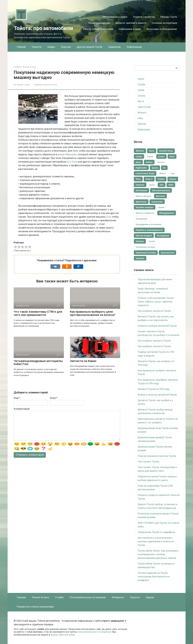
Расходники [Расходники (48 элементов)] (163, 236)
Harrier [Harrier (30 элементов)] (161, 162)
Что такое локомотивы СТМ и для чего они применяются (38, 313)
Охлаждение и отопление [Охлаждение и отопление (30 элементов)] (149, 224)
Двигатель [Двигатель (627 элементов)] (141, 202)
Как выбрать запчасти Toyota (154, 311)
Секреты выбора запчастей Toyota (157, 326)
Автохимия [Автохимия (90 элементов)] (142, 190)
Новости (37, 47)
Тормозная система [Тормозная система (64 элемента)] (146, 253)
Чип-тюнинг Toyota (148, 462)
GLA (109, 217)
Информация (134, 47)
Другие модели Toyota (90, 47)
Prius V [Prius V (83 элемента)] (149, 179)
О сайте (59, 597)
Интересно (118, 597)
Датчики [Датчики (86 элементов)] (160, 196)
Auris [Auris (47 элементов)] (152, 151)
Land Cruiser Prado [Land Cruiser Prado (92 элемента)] (145, 173)
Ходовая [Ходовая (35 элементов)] (140, 258)
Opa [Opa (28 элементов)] (173, 173)
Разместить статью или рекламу (35, 607)
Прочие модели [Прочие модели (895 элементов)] (144, 236)
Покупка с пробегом (144, 17)
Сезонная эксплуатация (164, 23)
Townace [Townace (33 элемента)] (140, 185)
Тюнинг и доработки (99, 23)
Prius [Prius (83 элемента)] (138, 179)
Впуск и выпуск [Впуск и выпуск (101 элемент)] (143, 196)
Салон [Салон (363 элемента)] (152, 241)
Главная (21, 47)
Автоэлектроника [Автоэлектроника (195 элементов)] (161, 190)
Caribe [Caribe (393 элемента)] (139, 156)
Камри (51, 47)
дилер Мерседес (67, 154)
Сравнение (115, 47)
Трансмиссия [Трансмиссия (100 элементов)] (167, 253)
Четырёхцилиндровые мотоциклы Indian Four (38, 363)
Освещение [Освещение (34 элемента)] (142, 219)
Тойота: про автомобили (43, 28)
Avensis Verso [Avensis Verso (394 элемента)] (166, 151)
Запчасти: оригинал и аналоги (131, 23)
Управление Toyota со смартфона (156, 532)
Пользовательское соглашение (88, 597)
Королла (66, 47)
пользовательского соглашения (94, 632)
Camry (141, 79)
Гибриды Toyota (169, 17)
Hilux (140, 118)
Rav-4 (141, 101)
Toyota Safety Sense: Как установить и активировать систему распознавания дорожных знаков (158, 554)
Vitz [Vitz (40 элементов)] (162, 185)
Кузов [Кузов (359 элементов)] (161, 207)
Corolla (141, 84)
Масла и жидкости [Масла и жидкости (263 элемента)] (145, 213)
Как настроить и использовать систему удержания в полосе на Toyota (156, 541)
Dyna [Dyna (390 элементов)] (138, 162)
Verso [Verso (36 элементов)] (152, 185)
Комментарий (22, 409)
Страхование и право (130, 29)
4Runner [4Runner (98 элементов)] (140, 151)
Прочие (142, 124)
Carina (141, 90)
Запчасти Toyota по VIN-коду (154, 389)
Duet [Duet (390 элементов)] (172, 156)
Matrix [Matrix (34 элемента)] (163, 173)
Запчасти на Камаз (83, 361)
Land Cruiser (144, 107)
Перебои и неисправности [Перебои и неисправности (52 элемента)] (149, 230)
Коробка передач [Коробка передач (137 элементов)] (145, 207)
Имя (17, 398)
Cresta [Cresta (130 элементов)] (150, 156)
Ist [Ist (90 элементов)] (164, 168)
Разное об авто (40, 597)
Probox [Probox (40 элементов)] (161, 179)
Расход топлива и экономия (98, 29)
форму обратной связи (63, 635)
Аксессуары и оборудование (162, 29)
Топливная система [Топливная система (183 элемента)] (146, 247)
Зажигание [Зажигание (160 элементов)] (157, 202)
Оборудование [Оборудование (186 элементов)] (167, 213)
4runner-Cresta (50, 85)
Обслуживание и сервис (115, 17)
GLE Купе (72, 162)
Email (54, 398)
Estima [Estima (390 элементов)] (149, 162)
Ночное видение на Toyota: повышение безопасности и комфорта (154, 577)
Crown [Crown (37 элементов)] (161, 156)
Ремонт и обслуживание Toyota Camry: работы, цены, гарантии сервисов (156, 302)
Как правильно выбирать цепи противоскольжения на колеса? (93, 313)
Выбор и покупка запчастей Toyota (157, 395)
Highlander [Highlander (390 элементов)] (141, 168)
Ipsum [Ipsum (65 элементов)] (155, 168)
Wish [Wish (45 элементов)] (171, 185)
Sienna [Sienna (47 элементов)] (173, 179)
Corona (141, 96)
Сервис (150, 597)
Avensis (142, 113)
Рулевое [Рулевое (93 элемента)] (140, 241)
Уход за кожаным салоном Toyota (157, 456)
